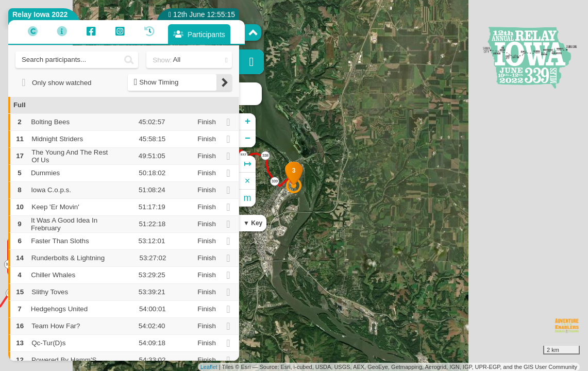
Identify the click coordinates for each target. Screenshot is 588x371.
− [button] (248, 139)
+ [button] (248, 122)
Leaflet (209, 367)
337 (243, 155)
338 (265, 155)
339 (275, 181)
